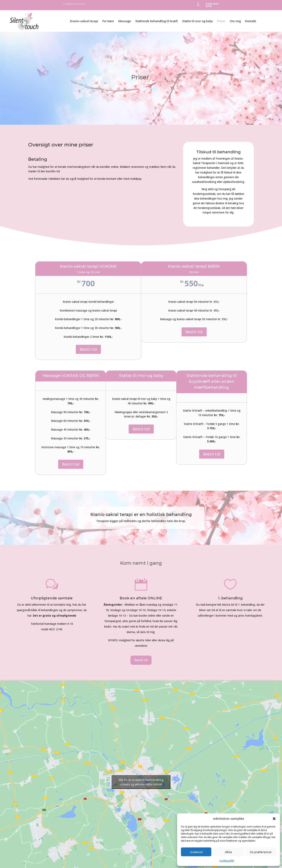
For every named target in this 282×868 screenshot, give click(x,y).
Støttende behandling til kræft (157, 21)
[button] (274, 819)
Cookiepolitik (227, 861)
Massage (125, 21)
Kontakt (251, 21)
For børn (108, 21)
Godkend (196, 852)
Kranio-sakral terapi (84, 21)
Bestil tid (88, 349)
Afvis (229, 852)
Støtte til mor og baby (197, 21)
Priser (221, 21)
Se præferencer (261, 852)
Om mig (235, 21)
